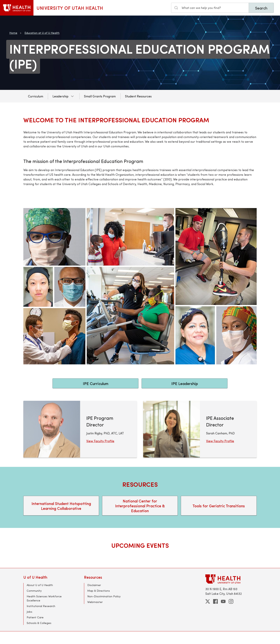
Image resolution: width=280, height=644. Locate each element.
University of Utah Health (70, 8)
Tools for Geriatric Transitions (219, 506)
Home (13, 33)
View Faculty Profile (100, 441)
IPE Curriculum (96, 383)
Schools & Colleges (39, 623)
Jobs (29, 612)
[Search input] (210, 8)
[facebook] (215, 601)
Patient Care (35, 617)
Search (261, 8)
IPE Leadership (185, 383)
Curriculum (36, 96)
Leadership (60, 96)
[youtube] (223, 601)
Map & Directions (99, 591)
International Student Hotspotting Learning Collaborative (61, 506)
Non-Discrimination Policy (104, 596)
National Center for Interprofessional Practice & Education (140, 506)
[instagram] (231, 601)
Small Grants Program (100, 96)
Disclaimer (94, 585)
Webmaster (95, 602)
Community (34, 591)
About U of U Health (40, 585)
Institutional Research (41, 606)
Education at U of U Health (42, 33)
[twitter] (208, 601)
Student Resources (138, 96)
